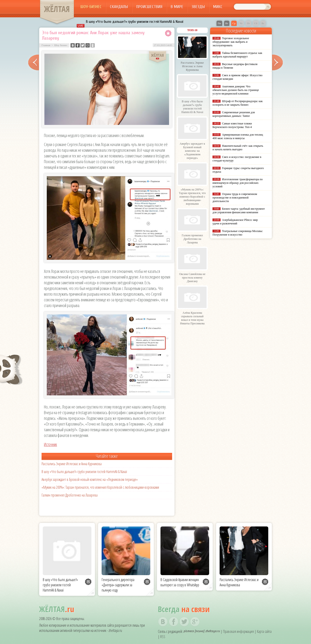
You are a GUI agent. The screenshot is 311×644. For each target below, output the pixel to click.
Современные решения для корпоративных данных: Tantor (234, 114)
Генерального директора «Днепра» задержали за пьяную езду (118, 585)
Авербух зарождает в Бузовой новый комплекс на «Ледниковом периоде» (90, 479)
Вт (227, 23)
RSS (163, 637)
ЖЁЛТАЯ (57, 9)
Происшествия (149, 7)
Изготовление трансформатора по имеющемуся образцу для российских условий (238, 183)
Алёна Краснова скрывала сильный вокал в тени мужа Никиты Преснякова (192, 318)
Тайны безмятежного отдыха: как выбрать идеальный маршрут (237, 55)
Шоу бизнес (61, 45)
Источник (50, 444)
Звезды (198, 7)
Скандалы (119, 7)
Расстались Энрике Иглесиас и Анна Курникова (72, 464)
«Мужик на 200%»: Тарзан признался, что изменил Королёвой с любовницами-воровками (100, 487)
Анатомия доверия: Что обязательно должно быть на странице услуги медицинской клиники (236, 90)
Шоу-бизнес (91, 7)
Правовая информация (238, 631)
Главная (46, 45)
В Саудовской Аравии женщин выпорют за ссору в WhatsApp (180, 582)
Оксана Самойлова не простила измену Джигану (192, 278)
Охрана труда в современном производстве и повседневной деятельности (235, 198)
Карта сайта (264, 631)
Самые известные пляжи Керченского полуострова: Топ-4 (232, 125)
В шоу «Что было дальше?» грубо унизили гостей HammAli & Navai (135, 22)
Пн (219, 23)
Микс (218, 7)
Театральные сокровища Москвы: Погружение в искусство (238, 233)
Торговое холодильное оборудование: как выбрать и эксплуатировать (231, 42)
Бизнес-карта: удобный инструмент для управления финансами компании (239, 211)
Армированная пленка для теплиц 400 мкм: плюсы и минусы (238, 136)
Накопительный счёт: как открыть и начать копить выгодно (238, 148)
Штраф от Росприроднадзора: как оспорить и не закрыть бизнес (238, 103)
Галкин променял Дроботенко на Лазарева (70, 495)
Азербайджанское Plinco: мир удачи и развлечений (235, 222)
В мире (177, 7)
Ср (234, 23)
